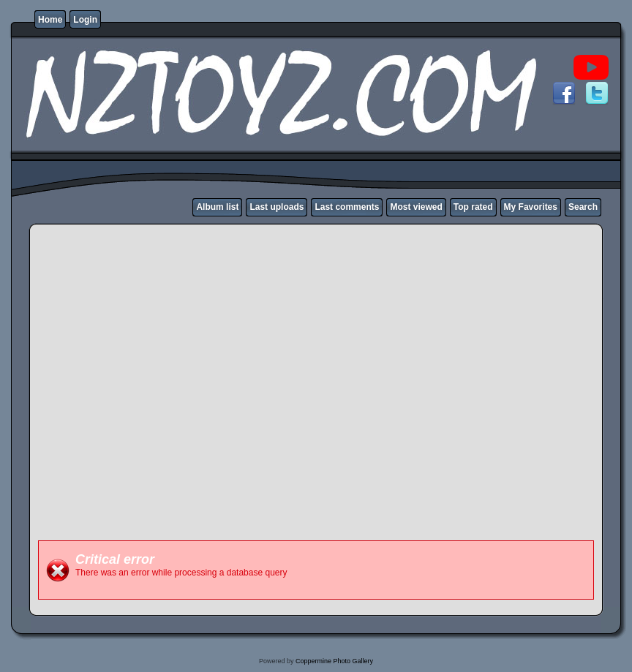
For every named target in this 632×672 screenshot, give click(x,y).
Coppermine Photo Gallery (334, 661)
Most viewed (416, 207)
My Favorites (531, 207)
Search (583, 207)
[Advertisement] (152, 381)
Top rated (473, 207)
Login (85, 20)
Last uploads (276, 207)
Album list (217, 207)
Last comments (347, 207)
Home (50, 20)
